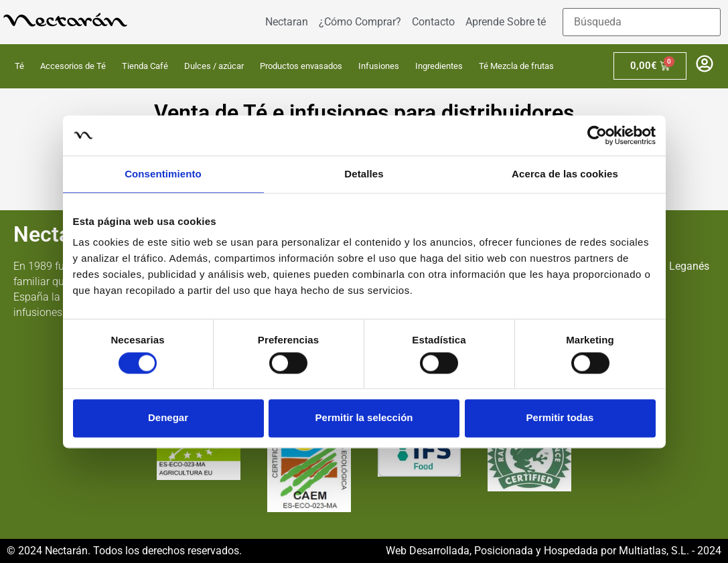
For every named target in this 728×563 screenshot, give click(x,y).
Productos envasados (301, 66)
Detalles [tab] (364, 174)
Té (19, 66)
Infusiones (379, 66)
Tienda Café (145, 66)
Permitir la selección (364, 418)
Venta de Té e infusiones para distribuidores (364, 112)
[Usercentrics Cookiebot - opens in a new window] (597, 135)
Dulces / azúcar (214, 66)
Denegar (168, 418)
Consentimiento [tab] (163, 174)
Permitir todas (560, 418)
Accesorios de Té (73, 66)
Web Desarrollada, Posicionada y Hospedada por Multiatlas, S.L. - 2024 (554, 551)
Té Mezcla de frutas (516, 66)
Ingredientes (439, 66)
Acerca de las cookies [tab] (565, 174)
